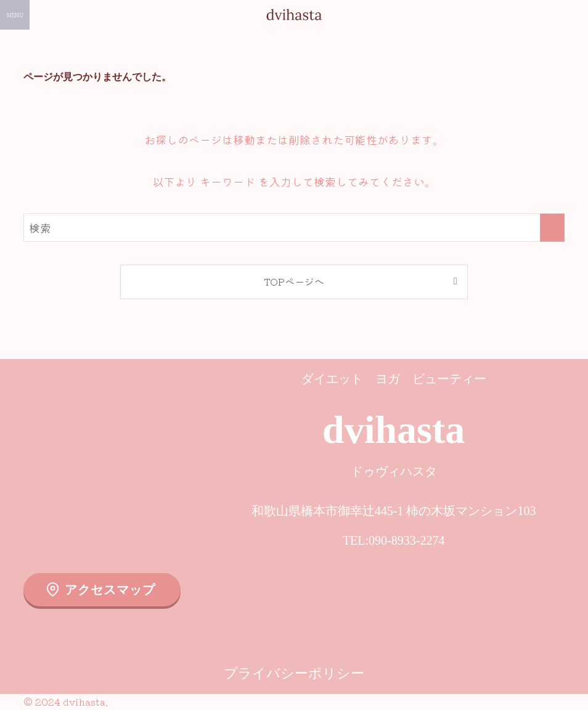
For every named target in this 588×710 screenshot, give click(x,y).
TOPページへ (294, 281)
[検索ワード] (294, 228)
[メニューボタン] (15, 15)
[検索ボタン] (573, 15)
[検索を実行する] (552, 228)
